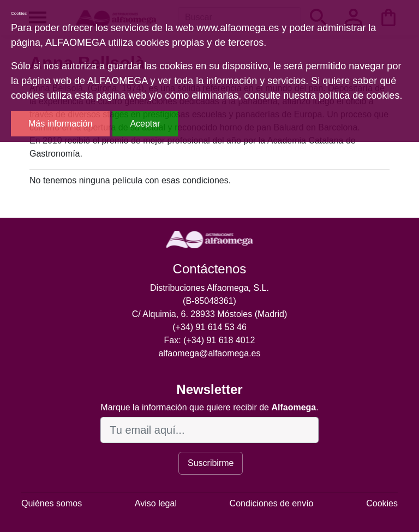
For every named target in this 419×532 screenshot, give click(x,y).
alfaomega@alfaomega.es (209, 353)
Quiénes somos (52, 503)
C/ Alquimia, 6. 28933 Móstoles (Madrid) (210, 314)
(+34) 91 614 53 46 (209, 327)
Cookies (382, 503)
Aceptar (145, 124)
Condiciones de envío (272, 503)
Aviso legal (156, 503)
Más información (60, 124)
